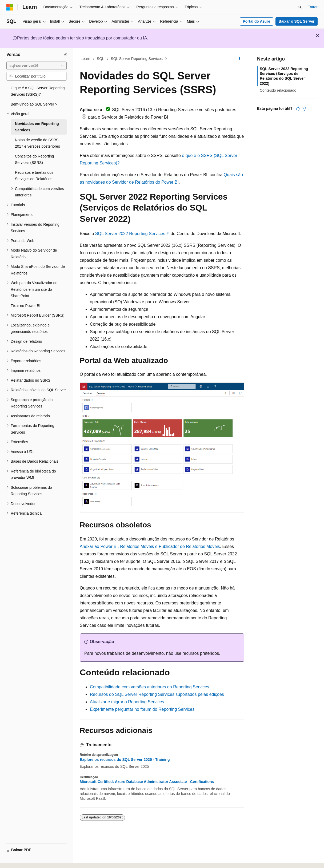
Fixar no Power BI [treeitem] (25, 306)
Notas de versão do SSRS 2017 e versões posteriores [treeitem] (37, 143)
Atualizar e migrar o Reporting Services (127, 702)
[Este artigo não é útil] (304, 108)
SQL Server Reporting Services (137, 59)
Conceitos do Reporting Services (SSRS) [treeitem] (34, 160)
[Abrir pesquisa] (300, 7)
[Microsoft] (10, 7)
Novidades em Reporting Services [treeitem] (37, 127)
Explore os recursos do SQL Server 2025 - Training (125, 760)
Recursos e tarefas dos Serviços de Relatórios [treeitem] (34, 176)
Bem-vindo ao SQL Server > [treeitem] (34, 104)
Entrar (313, 7)
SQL (101, 59)
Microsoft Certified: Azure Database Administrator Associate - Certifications (147, 782)
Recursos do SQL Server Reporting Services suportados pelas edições (157, 694)
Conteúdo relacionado (278, 90)
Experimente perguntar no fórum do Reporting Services (142, 709)
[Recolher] (65, 55)
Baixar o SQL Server (296, 21)
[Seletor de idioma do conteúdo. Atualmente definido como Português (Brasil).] (28, 859)
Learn (86, 59)
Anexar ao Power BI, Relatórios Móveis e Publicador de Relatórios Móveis (150, 546)
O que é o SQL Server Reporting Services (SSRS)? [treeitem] (38, 91)
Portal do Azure (256, 21)
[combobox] (37, 66)
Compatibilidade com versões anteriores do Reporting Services (149, 687)
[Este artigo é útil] (298, 108)
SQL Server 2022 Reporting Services (130, 234)
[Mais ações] (240, 59)
